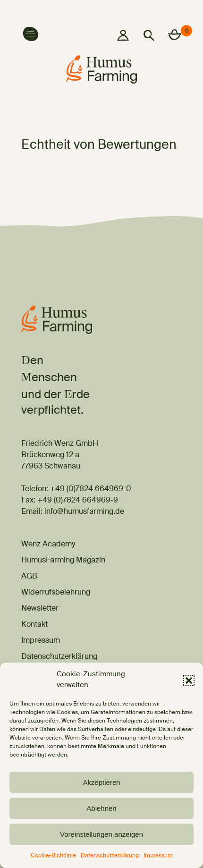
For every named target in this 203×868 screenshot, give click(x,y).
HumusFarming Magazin (63, 561)
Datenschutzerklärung (110, 856)
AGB (29, 577)
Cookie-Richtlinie (53, 856)
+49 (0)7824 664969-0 (91, 489)
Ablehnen (101, 808)
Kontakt (34, 625)
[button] (189, 681)
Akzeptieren (101, 782)
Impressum (158, 856)
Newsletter (40, 609)
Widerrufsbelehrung (56, 593)
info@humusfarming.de (84, 512)
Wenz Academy (48, 545)
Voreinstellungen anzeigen (101, 834)
